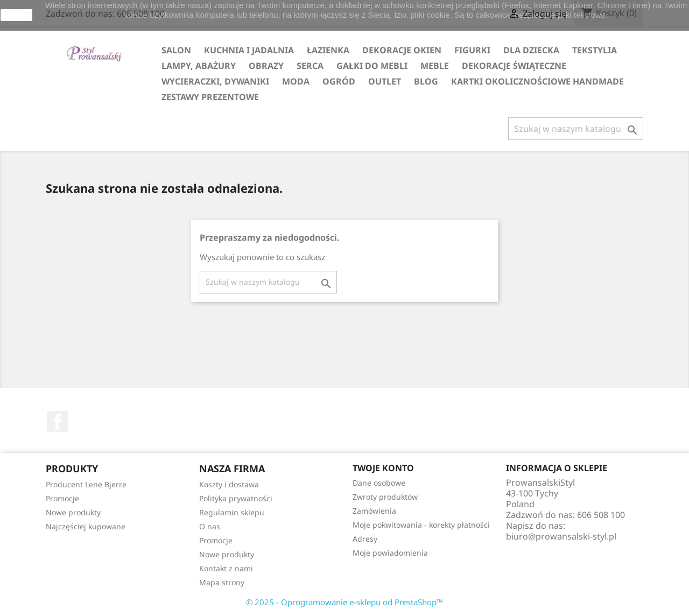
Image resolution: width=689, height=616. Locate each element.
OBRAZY (266, 66)
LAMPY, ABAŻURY (199, 66)
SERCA (310, 66)
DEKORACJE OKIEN (402, 50)
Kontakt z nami (226, 568)
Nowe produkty (73, 512)
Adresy (365, 539)
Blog (426, 81)
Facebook (58, 422)
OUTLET (385, 81)
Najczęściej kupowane (86, 526)
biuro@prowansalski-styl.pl (561, 536)
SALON (176, 50)
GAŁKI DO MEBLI (372, 66)
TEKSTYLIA (595, 50)
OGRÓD (339, 81)
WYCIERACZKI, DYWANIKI (215, 81)
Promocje (62, 498)
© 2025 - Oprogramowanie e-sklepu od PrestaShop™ (344, 602)
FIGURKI (472, 50)
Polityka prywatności (236, 498)
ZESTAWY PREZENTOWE (210, 97)
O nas (210, 526)
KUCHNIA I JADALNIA (249, 50)
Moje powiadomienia (390, 553)
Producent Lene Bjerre (86, 484)
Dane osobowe (379, 483)
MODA (296, 81)
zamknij (16, 15)
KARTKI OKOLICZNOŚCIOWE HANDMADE (537, 81)
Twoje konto (383, 468)
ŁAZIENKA (328, 50)
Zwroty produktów (385, 497)
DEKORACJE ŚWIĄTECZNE (514, 66)
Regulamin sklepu (232, 512)
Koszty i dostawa (229, 484)
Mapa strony (222, 582)
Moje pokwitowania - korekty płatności (421, 525)
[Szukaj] (576, 129)
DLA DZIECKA (531, 50)
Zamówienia (374, 511)
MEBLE (435, 66)
